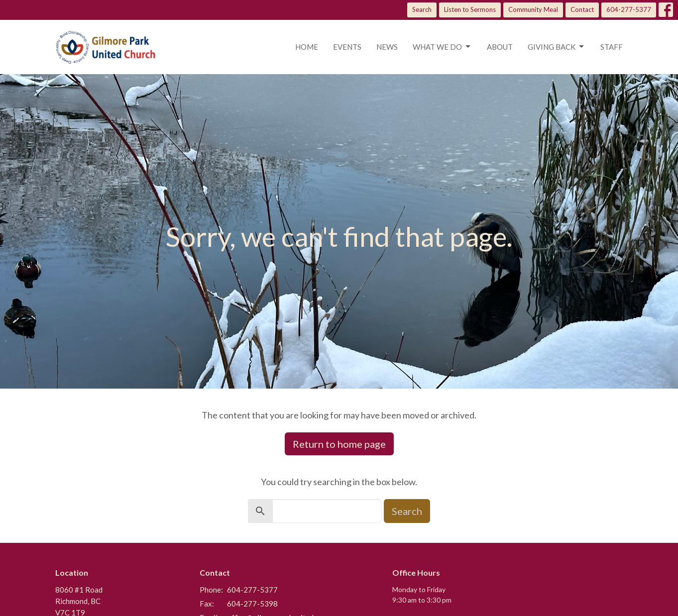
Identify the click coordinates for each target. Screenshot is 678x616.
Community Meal (533, 9)
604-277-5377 (629, 9)
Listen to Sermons (470, 9)
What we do (442, 47)
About (500, 47)
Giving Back (557, 47)
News (387, 47)
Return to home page (339, 444)
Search (422, 9)
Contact (582, 9)
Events (347, 47)
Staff (612, 47)
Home (307, 47)
